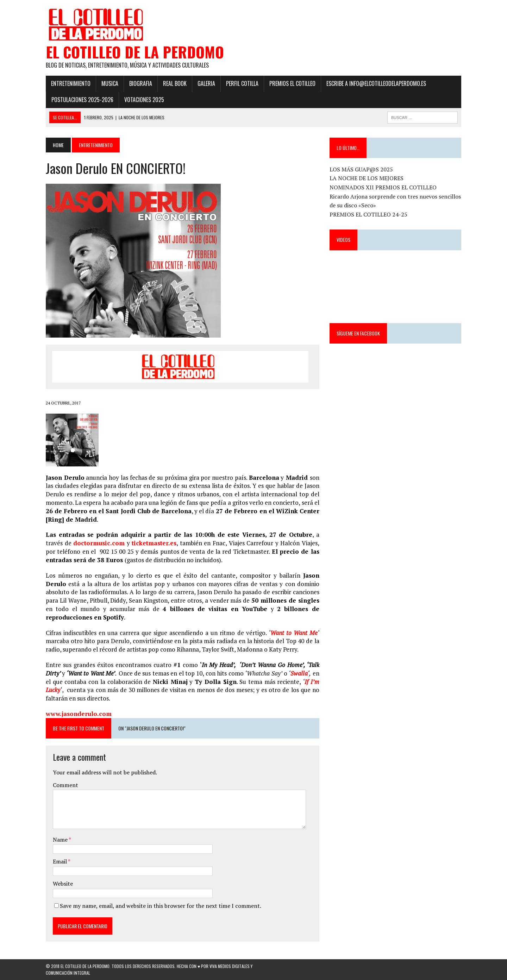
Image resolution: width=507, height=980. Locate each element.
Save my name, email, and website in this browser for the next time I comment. (161, 906)
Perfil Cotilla (242, 83)
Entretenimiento (71, 83)
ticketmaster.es (154, 543)
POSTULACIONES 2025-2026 (82, 100)
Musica (110, 83)
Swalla (299, 673)
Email (60, 861)
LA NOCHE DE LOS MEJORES (367, 178)
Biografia (141, 83)
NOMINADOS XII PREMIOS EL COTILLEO (383, 187)
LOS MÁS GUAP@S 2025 (361, 169)
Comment (65, 785)
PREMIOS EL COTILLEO (292, 83)
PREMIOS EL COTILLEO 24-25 (368, 214)
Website (63, 884)
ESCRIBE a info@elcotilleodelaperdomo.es (376, 83)
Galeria (206, 83)
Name (61, 840)
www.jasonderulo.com (79, 714)
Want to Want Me (294, 633)
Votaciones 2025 (144, 100)
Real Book (175, 83)
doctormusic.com (99, 543)
